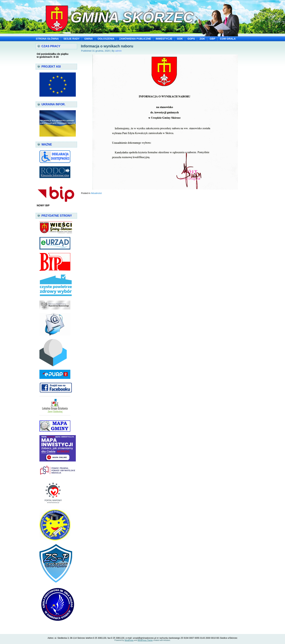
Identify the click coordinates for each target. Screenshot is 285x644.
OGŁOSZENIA (106, 39)
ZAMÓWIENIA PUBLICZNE (135, 39)
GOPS (191, 39)
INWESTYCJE (164, 39)
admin (118, 51)
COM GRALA (228, 39)
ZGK (202, 39)
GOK (180, 39)
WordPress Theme (145, 640)
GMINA (89, 39)
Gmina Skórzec (132, 17)
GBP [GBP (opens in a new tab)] (212, 39)
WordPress (129, 640)
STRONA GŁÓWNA (47, 39)
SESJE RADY (72, 39)
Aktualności (96, 193)
